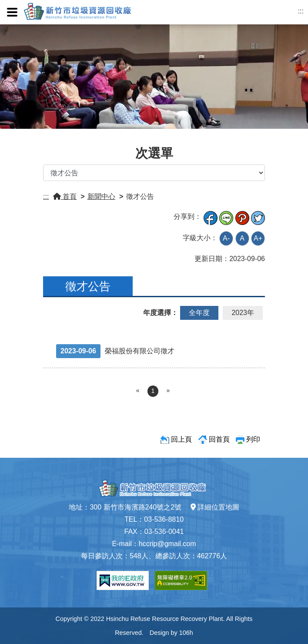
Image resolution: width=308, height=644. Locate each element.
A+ (258, 238)
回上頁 (181, 439)
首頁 (65, 196)
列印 (253, 439)
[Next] (168, 391)
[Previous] (138, 391)
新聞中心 (101, 196)
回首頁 (219, 439)
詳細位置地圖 (215, 507)
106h (186, 633)
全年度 (199, 313)
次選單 (154, 153)
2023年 (243, 313)
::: (301, 11)
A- (226, 238)
